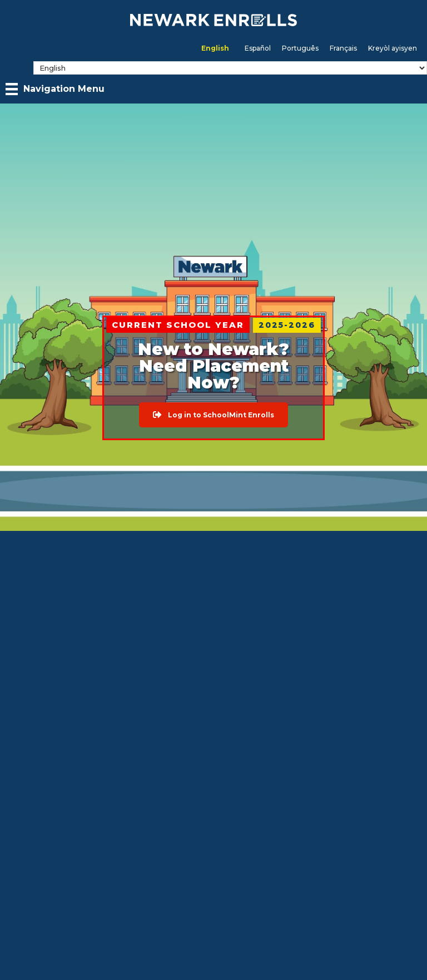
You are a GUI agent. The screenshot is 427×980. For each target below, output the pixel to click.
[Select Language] (230, 68)
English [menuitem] (215, 48)
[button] (213, 415)
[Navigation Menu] (55, 89)
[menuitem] (215, 48)
